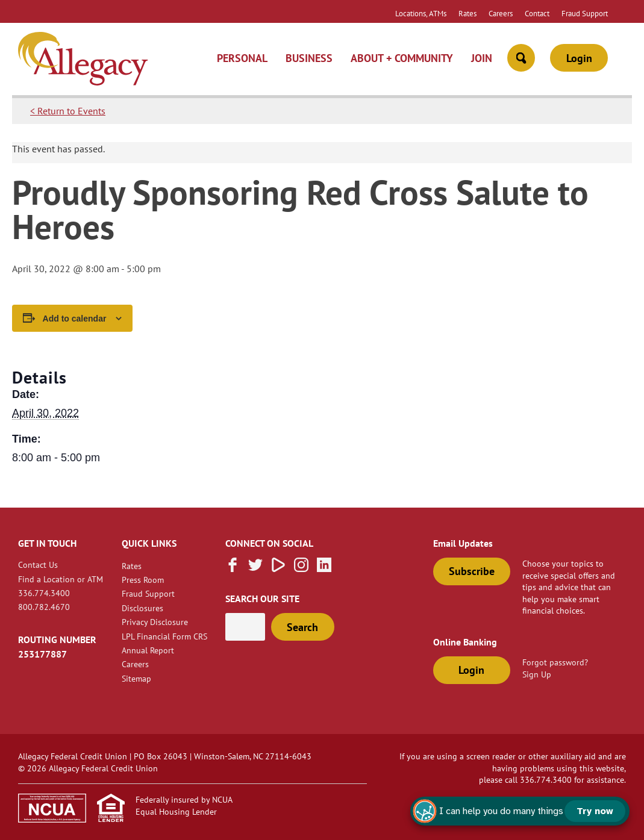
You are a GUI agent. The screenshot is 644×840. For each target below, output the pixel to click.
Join (482, 58)
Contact (537, 13)
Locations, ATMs (421, 13)
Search (302, 627)
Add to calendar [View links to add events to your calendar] (75, 319)
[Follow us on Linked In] (324, 568)
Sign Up (537, 674)
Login (579, 58)
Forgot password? (555, 662)
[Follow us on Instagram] (301, 568)
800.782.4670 (44, 607)
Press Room (143, 580)
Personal (242, 58)
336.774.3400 (44, 593)
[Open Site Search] (521, 58)
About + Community (402, 58)
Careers (501, 13)
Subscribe (472, 571)
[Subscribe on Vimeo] (278, 568)
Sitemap (136, 678)
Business (309, 58)
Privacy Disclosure (155, 622)
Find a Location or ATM (61, 579)
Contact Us (38, 565)
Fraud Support (585, 13)
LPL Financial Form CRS (164, 636)
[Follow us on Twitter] (255, 568)
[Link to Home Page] (83, 61)
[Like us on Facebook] (233, 568)
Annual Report (148, 650)
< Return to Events (68, 111)
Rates (467, 13)
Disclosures (142, 608)
